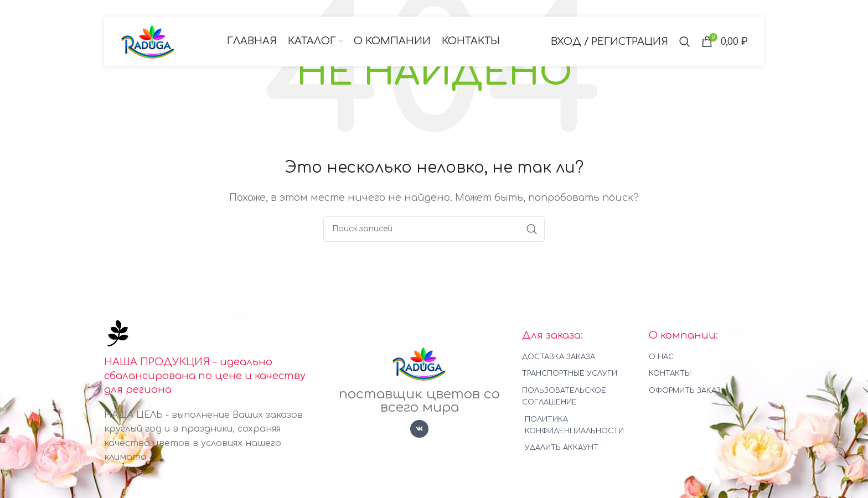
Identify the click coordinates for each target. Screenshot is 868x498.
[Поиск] (685, 41)
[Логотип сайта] (148, 41)
